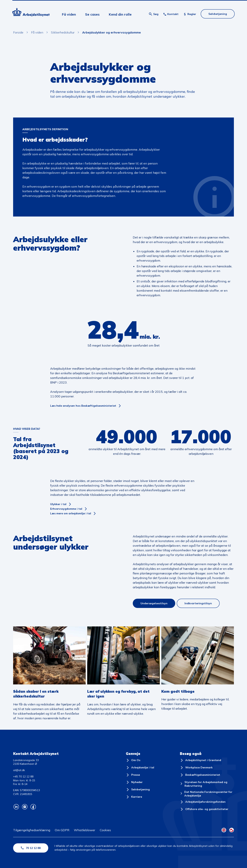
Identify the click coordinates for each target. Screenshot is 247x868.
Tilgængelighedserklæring (32, 830)
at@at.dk (19, 770)
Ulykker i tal (58, 504)
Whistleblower (85, 830)
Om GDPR (62, 830)
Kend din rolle (120, 14)
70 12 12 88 (31, 848)
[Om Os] (133, 760)
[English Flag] (224, 830)
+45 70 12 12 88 (23, 776)
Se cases (92, 14)
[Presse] (133, 775)
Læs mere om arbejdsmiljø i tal (71, 513)
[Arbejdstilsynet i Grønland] (200, 760)
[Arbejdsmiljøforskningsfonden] (203, 802)
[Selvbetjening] (138, 790)
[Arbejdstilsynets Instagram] (25, 807)
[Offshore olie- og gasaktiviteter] (204, 809)
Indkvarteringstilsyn (198, 603)
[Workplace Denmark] (196, 768)
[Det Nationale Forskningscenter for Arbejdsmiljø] (207, 794)
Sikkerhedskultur (63, 32)
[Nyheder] (134, 782)
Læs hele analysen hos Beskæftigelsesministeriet (83, 406)
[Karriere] (134, 797)
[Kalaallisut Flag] (232, 830)
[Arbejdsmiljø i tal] (140, 768)
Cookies (105, 830)
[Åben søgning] (154, 14)
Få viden (69, 14)
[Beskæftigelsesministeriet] (200, 775)
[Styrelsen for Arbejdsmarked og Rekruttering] (207, 784)
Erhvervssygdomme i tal (66, 509)
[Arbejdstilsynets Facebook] (33, 807)
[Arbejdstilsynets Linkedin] (16, 807)
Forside (18, 32)
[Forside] (31, 13)
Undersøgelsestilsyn (154, 603)
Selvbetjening (218, 14)
